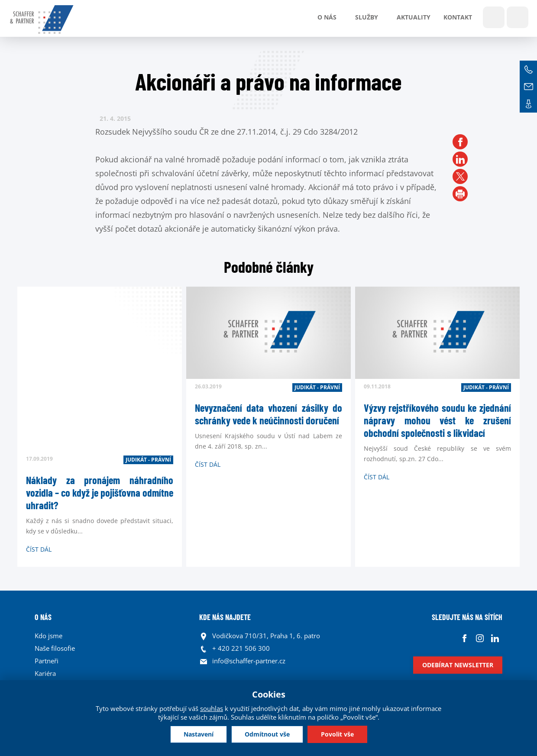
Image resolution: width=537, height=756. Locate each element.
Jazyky (518, 17)
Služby (367, 17)
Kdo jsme (49, 636)
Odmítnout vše (267, 734)
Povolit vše (337, 734)
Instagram (480, 638)
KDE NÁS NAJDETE (225, 617)
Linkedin (495, 638)
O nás (327, 17)
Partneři (47, 661)
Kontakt (458, 17)
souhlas (212, 708)
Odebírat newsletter (458, 665)
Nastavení (199, 734)
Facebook (464, 638)
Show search (494, 17)
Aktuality (414, 17)
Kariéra (45, 673)
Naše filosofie (55, 648)
